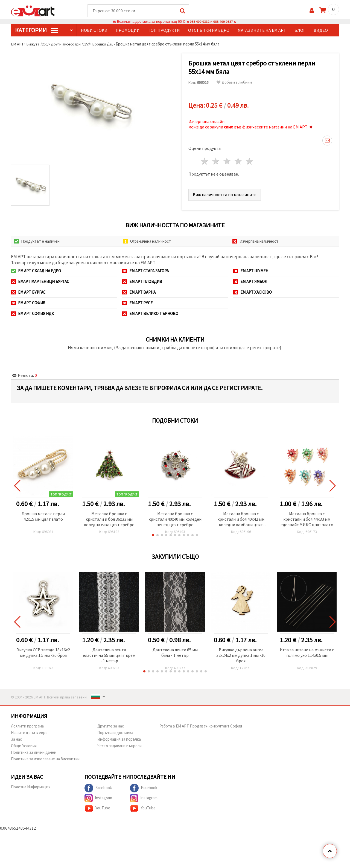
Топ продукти (164, 30)
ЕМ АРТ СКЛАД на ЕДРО (36, 271)
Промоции (128, 30)
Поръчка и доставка (115, 733)
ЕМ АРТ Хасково (253, 292)
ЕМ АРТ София (28, 303)
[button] (153, 535)
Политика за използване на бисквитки (45, 759)
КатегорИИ (36, 30)
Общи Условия (24, 746)
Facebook (98, 788)
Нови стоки (94, 30)
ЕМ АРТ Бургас (28, 292)
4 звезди (238, 161)
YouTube (97, 809)
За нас (16, 739)
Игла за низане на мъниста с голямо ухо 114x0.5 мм (307, 653)
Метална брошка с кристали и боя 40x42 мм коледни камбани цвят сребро (241, 520)
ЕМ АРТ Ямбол (250, 282)
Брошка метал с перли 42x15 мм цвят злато (43, 517)
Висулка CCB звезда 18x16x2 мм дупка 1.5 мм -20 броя (43, 653)
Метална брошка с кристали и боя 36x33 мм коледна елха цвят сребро (109, 519)
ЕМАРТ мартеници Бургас (40, 282)
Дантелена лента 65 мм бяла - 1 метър (175, 653)
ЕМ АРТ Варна (139, 292)
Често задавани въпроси (119, 746)
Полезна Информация (31, 787)
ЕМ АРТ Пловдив (142, 282)
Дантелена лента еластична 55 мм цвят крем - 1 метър (109, 655)
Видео (321, 30)
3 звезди (227, 161)
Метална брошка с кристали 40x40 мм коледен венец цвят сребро (175, 519)
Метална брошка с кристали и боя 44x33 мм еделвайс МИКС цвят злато (307, 519)
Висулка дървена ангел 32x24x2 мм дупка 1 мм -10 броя (241, 655)
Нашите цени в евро (29, 733)
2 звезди (216, 161)
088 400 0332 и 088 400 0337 (211, 22)
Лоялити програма (27, 726)
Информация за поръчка (119, 739)
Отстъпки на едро (209, 30)
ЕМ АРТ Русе (137, 303)
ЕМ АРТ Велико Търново (150, 314)
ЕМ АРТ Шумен (251, 271)
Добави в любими (234, 83)
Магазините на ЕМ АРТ (262, 30)
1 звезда (205, 161)
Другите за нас (111, 726)
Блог (300, 30)
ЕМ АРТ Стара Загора (145, 271)
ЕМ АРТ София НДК (32, 314)
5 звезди (250, 161)
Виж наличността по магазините (225, 195)
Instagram (98, 798)
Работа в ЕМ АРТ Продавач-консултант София (201, 726)
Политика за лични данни (34, 753)
